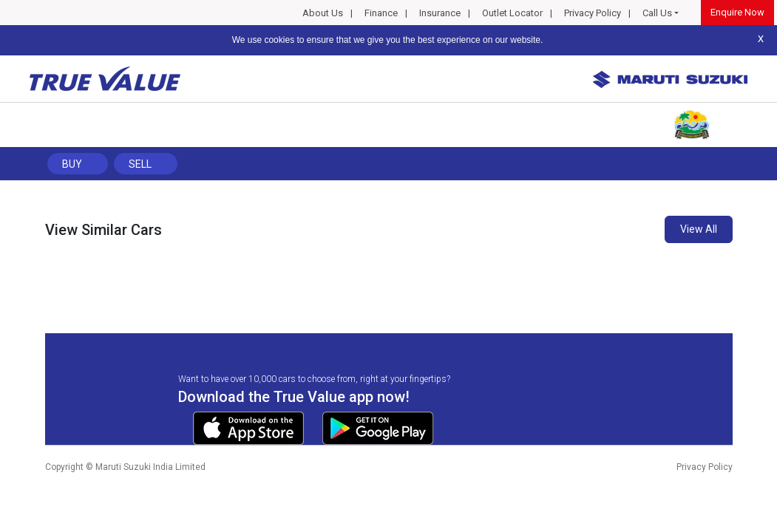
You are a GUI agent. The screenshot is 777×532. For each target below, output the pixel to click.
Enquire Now (737, 12)
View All (699, 229)
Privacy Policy (593, 13)
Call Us (657, 13)
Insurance (440, 13)
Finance (381, 13)
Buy (72, 164)
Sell (140, 164)
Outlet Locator (512, 13)
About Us (323, 13)
